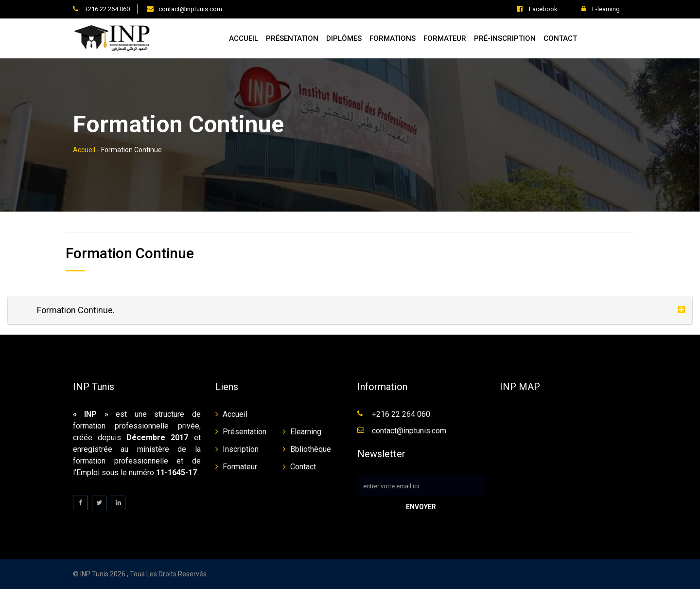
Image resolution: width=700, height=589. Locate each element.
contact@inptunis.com (190, 9)
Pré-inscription (505, 38)
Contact (560, 38)
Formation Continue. (76, 310)
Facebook (537, 9)
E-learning (601, 9)
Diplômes (344, 38)
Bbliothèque (311, 449)
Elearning (306, 432)
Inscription (241, 449)
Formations (393, 38)
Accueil (244, 38)
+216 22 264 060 (106, 9)
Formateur (445, 38)
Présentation (292, 38)
